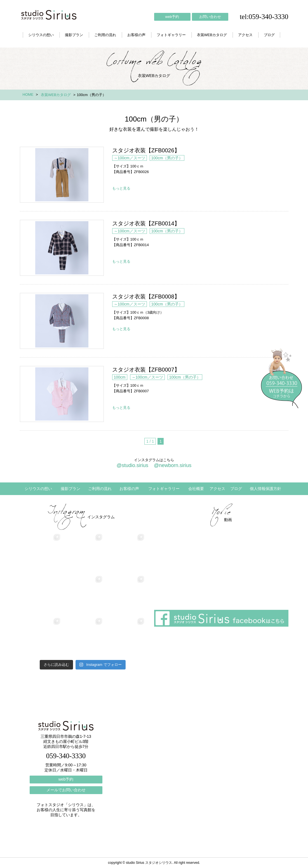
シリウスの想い (41, 35)
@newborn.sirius (173, 465)
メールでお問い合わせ (66, 790)
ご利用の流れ (105, 35)
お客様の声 (136, 35)
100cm (120, 377)
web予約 (172, 17)
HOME (28, 95)
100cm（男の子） (167, 158)
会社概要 (196, 489)
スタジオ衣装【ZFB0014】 (62, 248)
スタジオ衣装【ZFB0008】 (62, 321)
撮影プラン (74, 35)
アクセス (245, 35)
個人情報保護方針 (265, 489)
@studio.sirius (132, 465)
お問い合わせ (210, 17)
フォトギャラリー (171, 35)
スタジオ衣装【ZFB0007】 (62, 394)
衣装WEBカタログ (212, 35)
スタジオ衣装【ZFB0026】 (62, 175)
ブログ (269, 35)
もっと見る (121, 188)
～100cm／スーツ (130, 158)
